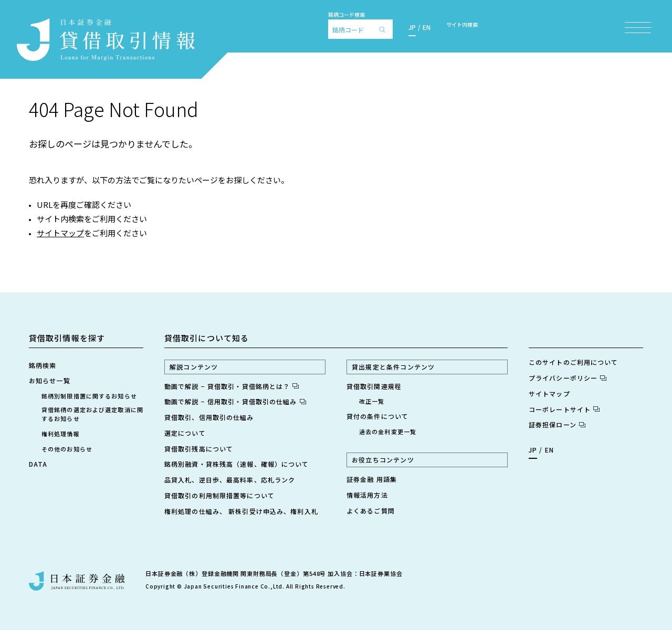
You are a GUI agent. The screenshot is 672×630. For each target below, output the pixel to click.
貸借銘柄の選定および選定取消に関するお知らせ (92, 414)
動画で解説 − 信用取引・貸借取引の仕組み (235, 401)
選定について (185, 433)
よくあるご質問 (371, 511)
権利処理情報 (61, 434)
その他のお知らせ (67, 449)
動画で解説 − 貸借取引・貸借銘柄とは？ (232, 386)
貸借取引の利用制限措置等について (219, 495)
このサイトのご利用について (574, 362)
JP (412, 27)
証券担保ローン (557, 424)
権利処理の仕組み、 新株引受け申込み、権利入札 (241, 511)
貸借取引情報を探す (67, 338)
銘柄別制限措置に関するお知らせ (89, 396)
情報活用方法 (367, 495)
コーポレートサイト (564, 409)
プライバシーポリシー (568, 378)
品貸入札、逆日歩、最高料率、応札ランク (230, 480)
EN (427, 27)
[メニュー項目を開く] (638, 28)
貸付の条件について (377, 416)
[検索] (385, 29)
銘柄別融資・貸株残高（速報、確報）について (237, 464)
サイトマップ (60, 233)
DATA (38, 464)
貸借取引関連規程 (374, 386)
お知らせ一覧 (50, 380)
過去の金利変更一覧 (388, 432)
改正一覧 (372, 401)
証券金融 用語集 (372, 479)
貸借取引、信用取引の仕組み (209, 417)
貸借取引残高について (199, 449)
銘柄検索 (43, 365)
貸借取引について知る (207, 338)
